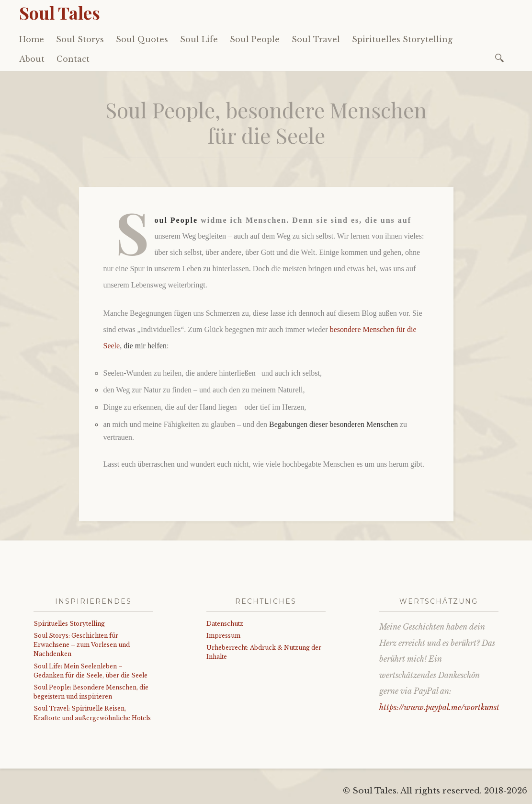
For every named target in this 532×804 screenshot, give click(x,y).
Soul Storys (80, 39)
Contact (73, 59)
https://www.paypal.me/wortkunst (439, 707)
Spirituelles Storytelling (402, 39)
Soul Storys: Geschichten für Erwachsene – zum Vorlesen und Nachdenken (82, 645)
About (32, 59)
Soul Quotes (142, 39)
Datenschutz (225, 624)
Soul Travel (316, 39)
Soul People (255, 39)
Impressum (223, 636)
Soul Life (199, 39)
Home (32, 39)
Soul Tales (60, 12)
